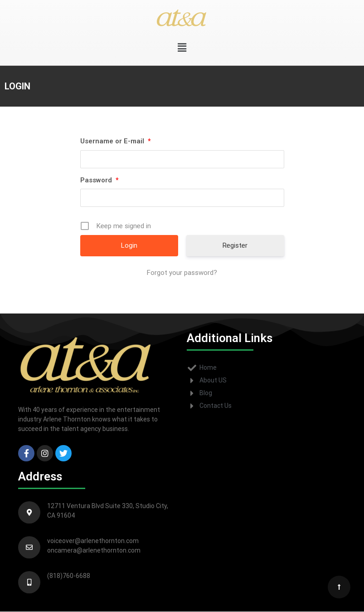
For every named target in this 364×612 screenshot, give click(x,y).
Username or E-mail (115, 141)
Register (235, 245)
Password (99, 180)
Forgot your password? (182, 273)
